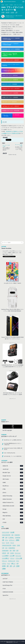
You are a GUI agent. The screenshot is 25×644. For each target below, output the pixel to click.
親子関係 (4, 566)
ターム (18, 561)
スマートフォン (19, 556)
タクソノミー (5, 561)
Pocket (4, 93)
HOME (3, 5)
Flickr (4, 115)
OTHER (11, 5)
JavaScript (13, 469)
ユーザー (8, 543)
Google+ (5, 60)
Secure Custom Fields (6, 535)
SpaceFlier (6, 595)
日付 (18, 563)
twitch (4, 75)
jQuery (13, 493)
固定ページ (13, 563)
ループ (9, 563)
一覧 (16, 12)
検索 (3, 537)
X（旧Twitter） (11, 537)
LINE (4, 54)
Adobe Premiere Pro (13, 502)
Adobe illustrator (13, 499)
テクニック (13, 558)
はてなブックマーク (7, 64)
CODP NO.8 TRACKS (8, 582)
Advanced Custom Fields (7, 545)
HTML (13, 489)
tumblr (4, 97)
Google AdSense (12, 548)
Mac (11, 550)
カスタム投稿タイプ (6, 558)
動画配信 (18, 540)
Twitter (4, 44)
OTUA (4, 589)
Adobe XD (13, 466)
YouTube (13, 12)
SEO (8, 553)
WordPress (13, 486)
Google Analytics (6, 550)
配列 (8, 566)
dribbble (4, 111)
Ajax (13, 535)
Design (13, 509)
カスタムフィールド (12, 561)
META (14, 550)
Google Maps (18, 537)
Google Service (13, 476)
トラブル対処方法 (6, 556)
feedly (4, 80)
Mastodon (5, 49)
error (7, 548)
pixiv (4, 84)
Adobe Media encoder (13, 506)
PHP (13, 519)
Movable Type (13, 473)
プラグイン (4, 563)
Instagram (5, 70)
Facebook (5, 38)
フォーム (12, 543)
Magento (13, 512)
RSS (18, 550)
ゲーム (7, 540)
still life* (5, 579)
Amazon (14, 545)
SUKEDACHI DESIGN (8, 592)
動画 (3, 540)
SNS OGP (8, 12)
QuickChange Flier (8, 585)
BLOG (7, 5)
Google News (17, 535)
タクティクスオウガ (6, 532)
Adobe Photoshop (13, 496)
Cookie (19, 545)
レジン (4, 543)
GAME (13, 483)
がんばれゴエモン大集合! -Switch (12, 283)
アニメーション (18, 553)
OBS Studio (13, 479)
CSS (3, 548)
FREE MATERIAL (13, 516)
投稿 (11, 566)
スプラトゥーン (12, 540)
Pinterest (5, 89)
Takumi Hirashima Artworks (10, 2)
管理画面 (4, 569)
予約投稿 (18, 566)
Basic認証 (12, 532)
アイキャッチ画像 (19, 558)
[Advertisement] (12, 198)
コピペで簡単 (12, 556)
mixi (3, 102)
